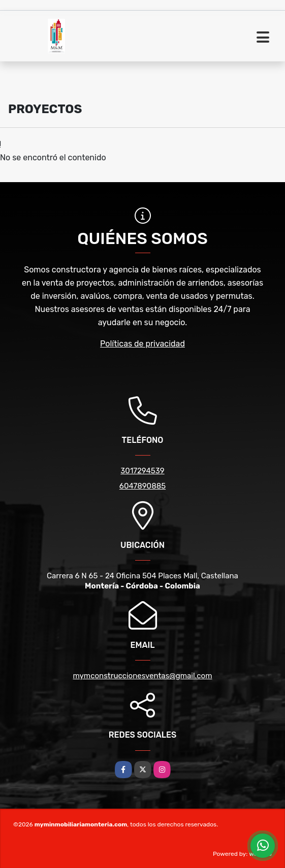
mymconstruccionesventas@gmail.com (143, 676)
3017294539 (142, 471)
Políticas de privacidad (142, 344)
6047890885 (142, 486)
